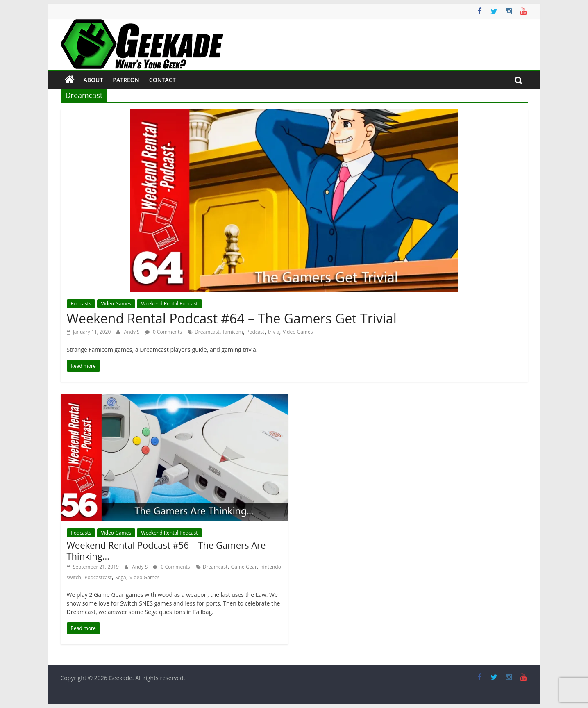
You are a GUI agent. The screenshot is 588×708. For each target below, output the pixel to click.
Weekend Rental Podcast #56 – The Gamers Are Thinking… (166, 550)
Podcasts (81, 304)
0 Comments (163, 332)
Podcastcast (98, 577)
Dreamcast (207, 332)
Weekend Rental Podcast (169, 304)
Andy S (133, 332)
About (93, 80)
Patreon (126, 80)
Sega (121, 577)
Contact (162, 80)
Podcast (255, 332)
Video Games (116, 304)
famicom (233, 332)
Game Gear (244, 567)
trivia (274, 332)
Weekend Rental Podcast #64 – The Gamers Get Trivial (232, 318)
